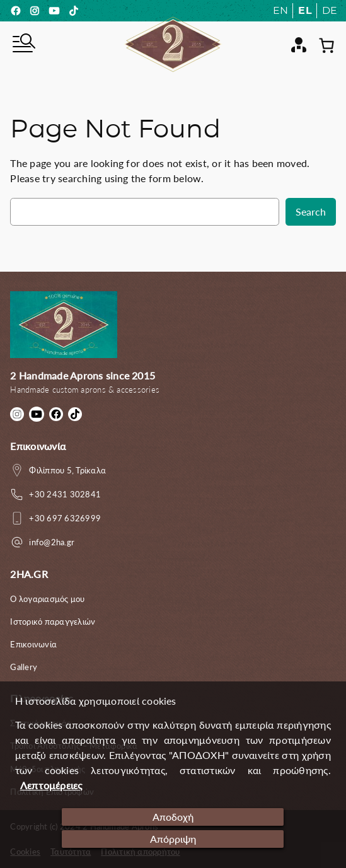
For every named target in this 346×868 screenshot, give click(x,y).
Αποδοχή (173, 817)
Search (311, 212)
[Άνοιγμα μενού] (23, 45)
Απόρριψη (173, 839)
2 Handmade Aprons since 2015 (83, 376)
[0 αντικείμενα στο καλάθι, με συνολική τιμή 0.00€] (326, 45)
